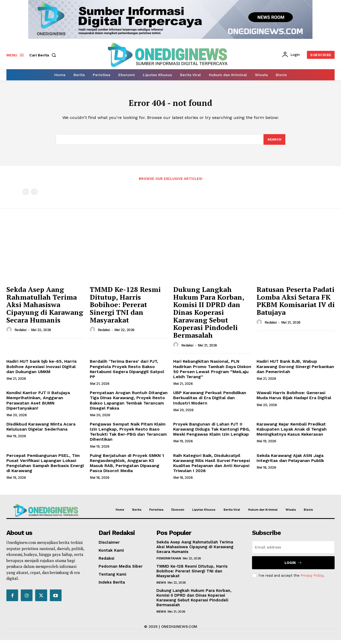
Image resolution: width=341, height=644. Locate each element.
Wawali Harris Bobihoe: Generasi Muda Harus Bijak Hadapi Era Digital (294, 399)
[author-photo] (10, 333)
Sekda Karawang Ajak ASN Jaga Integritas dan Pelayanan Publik (290, 462)
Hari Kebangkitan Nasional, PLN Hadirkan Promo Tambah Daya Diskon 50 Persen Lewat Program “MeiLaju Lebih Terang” (212, 373)
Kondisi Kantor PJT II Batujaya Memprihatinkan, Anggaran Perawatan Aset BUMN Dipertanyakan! (38, 404)
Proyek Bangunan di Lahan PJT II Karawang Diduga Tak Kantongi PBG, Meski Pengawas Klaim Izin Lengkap (212, 433)
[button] (44, 55)
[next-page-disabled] (34, 195)
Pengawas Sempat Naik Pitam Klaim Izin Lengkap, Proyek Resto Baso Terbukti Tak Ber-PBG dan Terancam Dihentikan (128, 435)
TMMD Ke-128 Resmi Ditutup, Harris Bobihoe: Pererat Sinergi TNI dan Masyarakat (125, 308)
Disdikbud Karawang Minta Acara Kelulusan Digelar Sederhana (41, 430)
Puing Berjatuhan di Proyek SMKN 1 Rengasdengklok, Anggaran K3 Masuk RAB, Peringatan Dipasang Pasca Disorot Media (127, 467)
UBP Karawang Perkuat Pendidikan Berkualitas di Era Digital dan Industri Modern (210, 401)
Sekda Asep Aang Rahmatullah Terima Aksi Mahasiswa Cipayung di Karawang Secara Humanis (45, 308)
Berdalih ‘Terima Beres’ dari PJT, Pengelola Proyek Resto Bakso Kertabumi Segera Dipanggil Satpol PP (127, 373)
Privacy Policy (312, 579)
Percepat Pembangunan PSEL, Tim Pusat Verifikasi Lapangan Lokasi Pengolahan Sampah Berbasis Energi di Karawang (45, 467)
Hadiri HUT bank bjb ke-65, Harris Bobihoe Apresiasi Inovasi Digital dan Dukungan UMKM (42, 370)
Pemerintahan (169, 562)
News (161, 587)
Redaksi (21, 334)
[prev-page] (26, 195)
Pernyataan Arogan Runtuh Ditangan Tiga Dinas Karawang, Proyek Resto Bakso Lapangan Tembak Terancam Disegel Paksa (129, 404)
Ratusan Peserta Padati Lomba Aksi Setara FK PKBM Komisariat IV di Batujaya (296, 304)
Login (293, 567)
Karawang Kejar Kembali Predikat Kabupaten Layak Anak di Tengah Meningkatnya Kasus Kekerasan (292, 433)
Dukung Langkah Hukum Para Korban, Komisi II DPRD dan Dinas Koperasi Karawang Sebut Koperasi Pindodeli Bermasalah (209, 316)
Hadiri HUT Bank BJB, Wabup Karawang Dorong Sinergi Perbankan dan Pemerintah (295, 370)
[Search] (274, 143)
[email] (293, 551)
